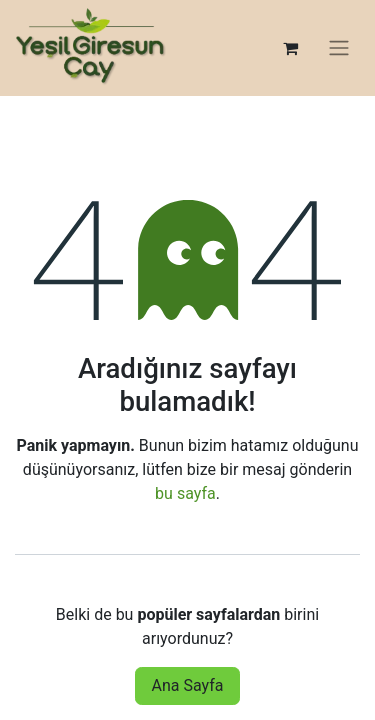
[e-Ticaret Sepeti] (290, 48)
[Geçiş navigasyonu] (339, 48)
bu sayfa (185, 493)
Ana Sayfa (188, 685)
